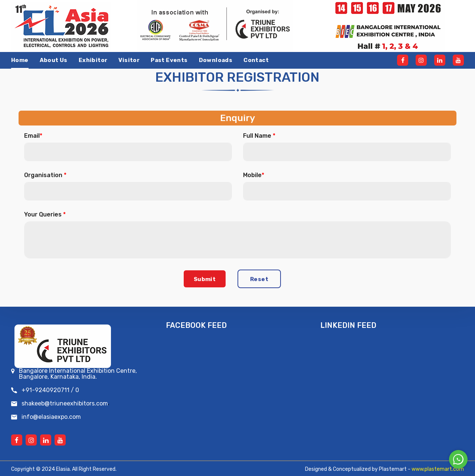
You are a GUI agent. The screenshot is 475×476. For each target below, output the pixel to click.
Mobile (254, 175)
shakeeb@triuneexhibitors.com (65, 404)
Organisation (45, 175)
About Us (54, 60)
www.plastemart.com (438, 469)
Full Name (259, 136)
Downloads (216, 60)
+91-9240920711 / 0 (50, 390)
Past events (169, 60)
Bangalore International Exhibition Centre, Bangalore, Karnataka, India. (78, 374)
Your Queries (45, 215)
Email (33, 136)
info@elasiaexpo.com (51, 417)
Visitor (129, 60)
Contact (256, 60)
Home (20, 60)
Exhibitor (93, 60)
